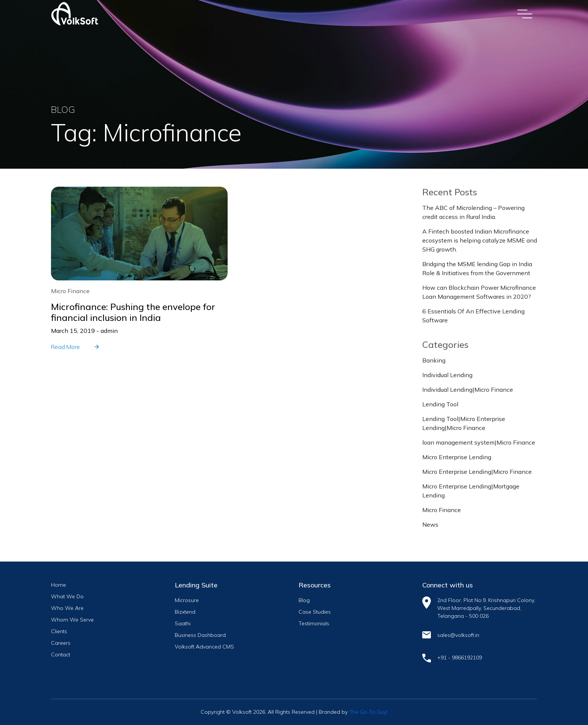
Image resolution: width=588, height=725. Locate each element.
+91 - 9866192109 (460, 658)
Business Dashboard (200, 635)
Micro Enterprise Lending (457, 457)
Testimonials (314, 623)
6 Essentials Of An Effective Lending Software (473, 316)
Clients (59, 631)
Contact (61, 655)
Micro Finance (442, 510)
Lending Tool (440, 404)
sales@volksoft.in (458, 635)
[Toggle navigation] (525, 14)
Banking (434, 360)
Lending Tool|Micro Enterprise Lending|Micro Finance (464, 423)
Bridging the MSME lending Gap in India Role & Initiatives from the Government (477, 268)
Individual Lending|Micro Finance (468, 389)
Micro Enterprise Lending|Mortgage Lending (471, 491)
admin (109, 331)
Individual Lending (447, 375)
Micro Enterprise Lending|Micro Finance (477, 472)
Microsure (187, 600)
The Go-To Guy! (368, 712)
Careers (61, 643)
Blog (304, 600)
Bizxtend (185, 612)
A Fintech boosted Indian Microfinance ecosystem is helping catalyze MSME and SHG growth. (480, 240)
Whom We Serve (72, 620)
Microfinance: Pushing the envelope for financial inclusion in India (133, 312)
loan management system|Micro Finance (479, 442)
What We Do (67, 596)
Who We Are (67, 608)
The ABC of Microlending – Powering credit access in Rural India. (473, 212)
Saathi (183, 623)
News (430, 524)
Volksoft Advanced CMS (204, 647)
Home (58, 585)
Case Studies (315, 612)
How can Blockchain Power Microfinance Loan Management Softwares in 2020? (479, 292)
